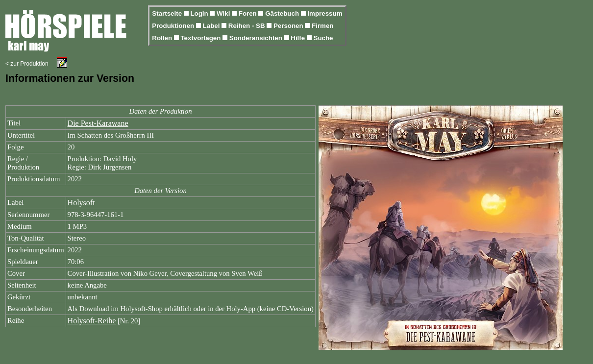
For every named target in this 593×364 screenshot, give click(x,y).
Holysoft (81, 203)
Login (200, 13)
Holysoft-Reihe (92, 321)
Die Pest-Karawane (98, 123)
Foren (249, 13)
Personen (289, 26)
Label (212, 26)
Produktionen (174, 26)
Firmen (322, 26)
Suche (323, 38)
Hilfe (299, 38)
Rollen (163, 38)
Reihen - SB (248, 26)
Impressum (325, 13)
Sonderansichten (257, 38)
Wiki (224, 13)
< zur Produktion (27, 64)
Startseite (168, 13)
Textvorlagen (201, 38)
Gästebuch (283, 13)
